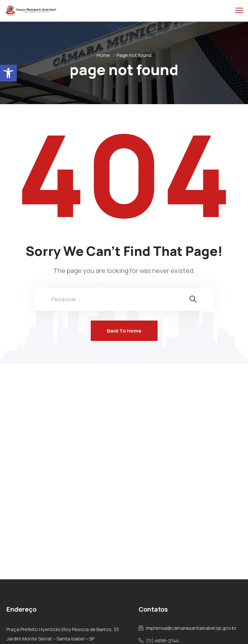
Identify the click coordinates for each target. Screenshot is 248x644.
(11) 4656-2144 (162, 641)
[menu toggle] (239, 11)
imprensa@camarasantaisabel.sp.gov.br (191, 628)
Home (103, 55)
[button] (8, 73)
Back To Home (124, 331)
